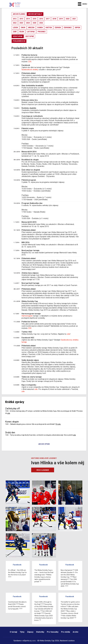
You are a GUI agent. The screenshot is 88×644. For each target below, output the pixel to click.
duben (40, 28)
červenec (68, 28)
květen (49, 28)
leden (15, 28)
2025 (34, 23)
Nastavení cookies (67, 641)
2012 (15, 19)
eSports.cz (27, 641)
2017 (48, 19)
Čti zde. (58, 424)
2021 (74, 19)
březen (31, 28)
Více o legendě (43, 470)
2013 (21, 19)
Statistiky (40, 632)
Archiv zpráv (44, 444)
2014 (28, 19)
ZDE (30, 62)
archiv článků (19, 14)
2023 (21, 23)
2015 (34, 19)
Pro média (66, 632)
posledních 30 (19, 41)
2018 (54, 19)
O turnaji (13, 632)
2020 (68, 19)
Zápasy (30, 632)
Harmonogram (27, 316)
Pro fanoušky (53, 632)
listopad (31, 32)
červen (58, 28)
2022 (15, 23)
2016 (41, 19)
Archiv (76, 632)
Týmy (22, 632)
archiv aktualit (35, 14)
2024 (28, 23)
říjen (22, 32)
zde (68, 334)
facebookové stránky (30, 70)
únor (23, 28)
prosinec (42, 32)
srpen (77, 28)
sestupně (30, 36)
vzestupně (18, 36)
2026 (41, 23)
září (15, 32)
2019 (61, 19)
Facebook (17, 565)
